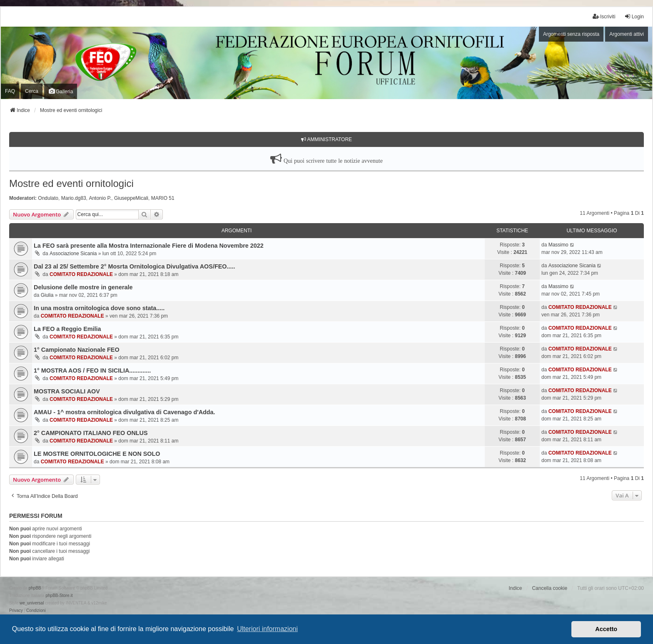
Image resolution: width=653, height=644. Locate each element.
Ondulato (48, 198)
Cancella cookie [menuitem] (550, 588)
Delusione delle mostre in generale (83, 287)
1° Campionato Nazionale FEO (77, 350)
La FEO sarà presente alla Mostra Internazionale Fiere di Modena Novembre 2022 (149, 246)
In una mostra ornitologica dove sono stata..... (99, 308)
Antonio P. (100, 198)
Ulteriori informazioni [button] (267, 629)
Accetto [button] (606, 629)
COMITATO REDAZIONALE (81, 274)
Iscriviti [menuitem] (604, 16)
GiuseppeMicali (131, 198)
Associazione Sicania (73, 254)
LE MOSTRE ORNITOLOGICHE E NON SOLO (97, 454)
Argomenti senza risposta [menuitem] (571, 34)
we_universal (32, 603)
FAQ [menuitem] (10, 91)
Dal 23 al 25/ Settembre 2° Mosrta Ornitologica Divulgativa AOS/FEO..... (134, 266)
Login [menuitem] (634, 16)
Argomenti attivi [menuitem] (627, 34)
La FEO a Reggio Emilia (67, 329)
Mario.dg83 (74, 198)
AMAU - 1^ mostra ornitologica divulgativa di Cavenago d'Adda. (125, 412)
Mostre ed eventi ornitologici (71, 183)
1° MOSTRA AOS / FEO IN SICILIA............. (92, 370)
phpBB (35, 588)
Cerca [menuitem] (32, 91)
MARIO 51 (163, 198)
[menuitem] (16, 611)
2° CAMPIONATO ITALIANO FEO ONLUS (91, 433)
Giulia (47, 295)
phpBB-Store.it (59, 596)
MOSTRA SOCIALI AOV (67, 391)
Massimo (558, 245)
